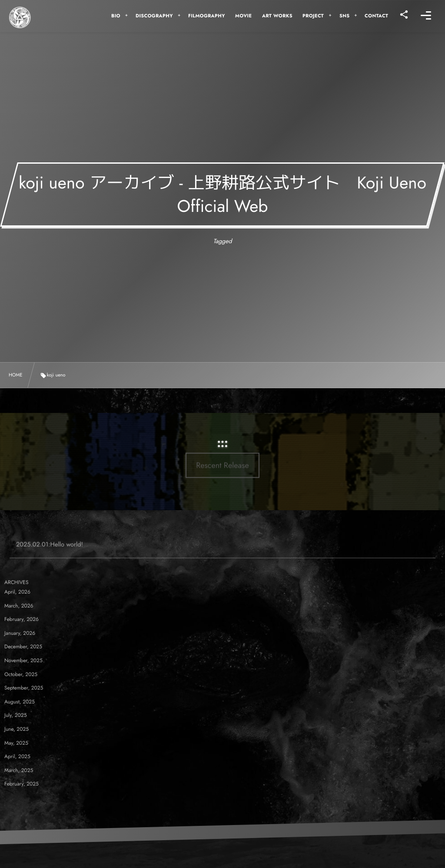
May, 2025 (16, 743)
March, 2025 (19, 770)
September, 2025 (24, 688)
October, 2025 (21, 674)
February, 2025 (22, 784)
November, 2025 (23, 660)
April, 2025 (17, 756)
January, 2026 (20, 633)
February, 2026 (22, 619)
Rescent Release (222, 442)
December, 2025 (23, 647)
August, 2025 (20, 702)
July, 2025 (15, 715)
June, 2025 (17, 729)
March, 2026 (19, 606)
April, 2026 (17, 592)
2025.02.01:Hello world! (50, 551)
